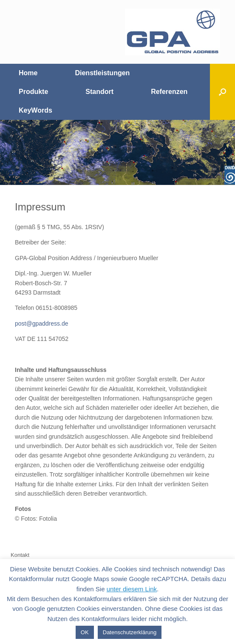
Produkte (33, 92)
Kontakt (20, 555)
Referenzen (169, 92)
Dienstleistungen (102, 73)
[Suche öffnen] (222, 92)
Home (28, 73)
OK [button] (85, 632)
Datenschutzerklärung (130, 632)
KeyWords (35, 110)
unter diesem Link (132, 589)
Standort (99, 92)
